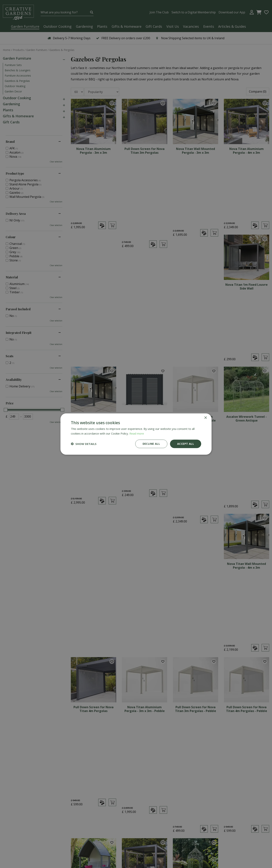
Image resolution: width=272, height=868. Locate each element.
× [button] (205, 418)
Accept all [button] (186, 444)
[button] (84, 444)
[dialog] (136, 434)
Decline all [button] (151, 444)
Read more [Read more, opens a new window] (137, 433)
